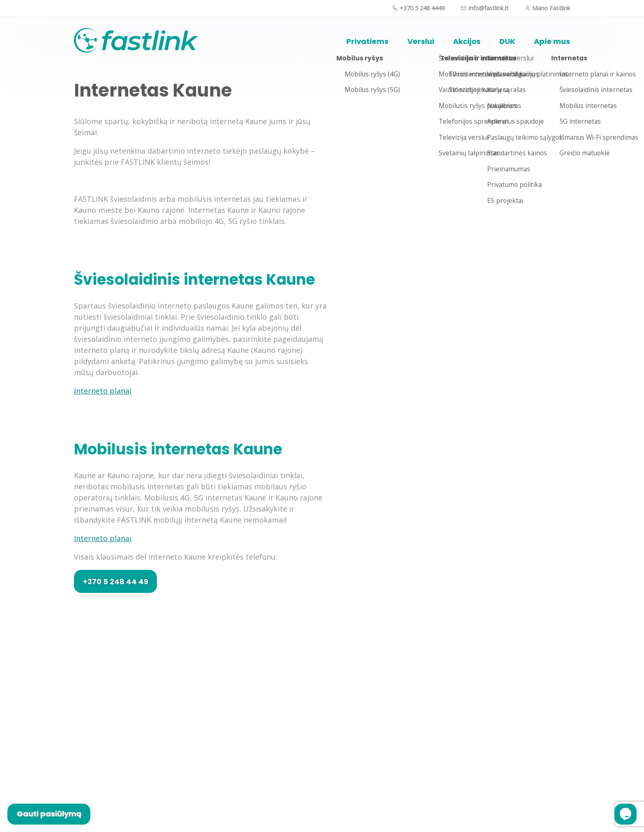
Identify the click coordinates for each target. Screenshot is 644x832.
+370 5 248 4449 (418, 8)
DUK (507, 41)
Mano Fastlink (547, 8)
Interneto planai (103, 391)
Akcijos (467, 41)
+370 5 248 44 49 (116, 582)
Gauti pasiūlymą (49, 814)
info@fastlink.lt (484, 8)
